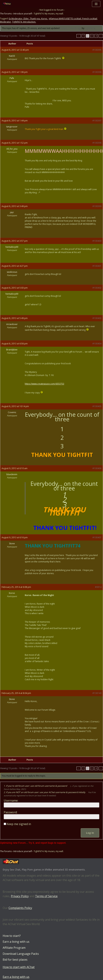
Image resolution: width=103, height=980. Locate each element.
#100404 (97, 344)
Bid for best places (15, 960)
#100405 (97, 406)
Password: (11, 812)
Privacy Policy (20, 896)
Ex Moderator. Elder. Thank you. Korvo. (28, 19)
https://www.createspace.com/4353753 (44, 384)
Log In (90, 833)
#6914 (98, 587)
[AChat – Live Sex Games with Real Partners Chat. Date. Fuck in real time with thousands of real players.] (8, 4)
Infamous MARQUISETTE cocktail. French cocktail (73, 19)
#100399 (97, 206)
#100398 (97, 143)
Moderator (6, 22)
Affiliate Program (14, 948)
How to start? (12, 936)
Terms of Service (46, 896)
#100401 (97, 266)
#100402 (97, 288)
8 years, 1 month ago (71, 28)
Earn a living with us (16, 942)
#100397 (97, 121)
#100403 (97, 318)
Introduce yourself (23, 14)
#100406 (97, 468)
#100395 (97, 50)
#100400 (97, 241)
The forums (6, 14)
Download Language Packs (21, 954)
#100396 (97, 72)
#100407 (97, 537)
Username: (11, 801)
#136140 (97, 693)
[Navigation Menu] (96, 4)
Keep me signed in (19, 824)
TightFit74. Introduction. (24, 22)
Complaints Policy (20, 908)
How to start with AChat (19, 967)
